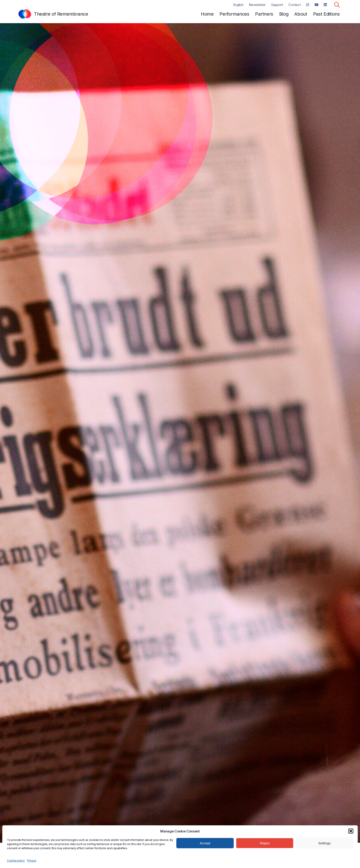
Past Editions (326, 14)
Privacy (32, 861)
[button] (351, 831)
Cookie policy (16, 861)
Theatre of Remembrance (61, 14)
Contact (294, 5)
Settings (324, 843)
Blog (284, 14)
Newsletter (257, 5)
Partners (264, 14)
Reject (265, 843)
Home (207, 14)
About (301, 14)
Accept (205, 843)
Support (277, 5)
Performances (234, 14)
